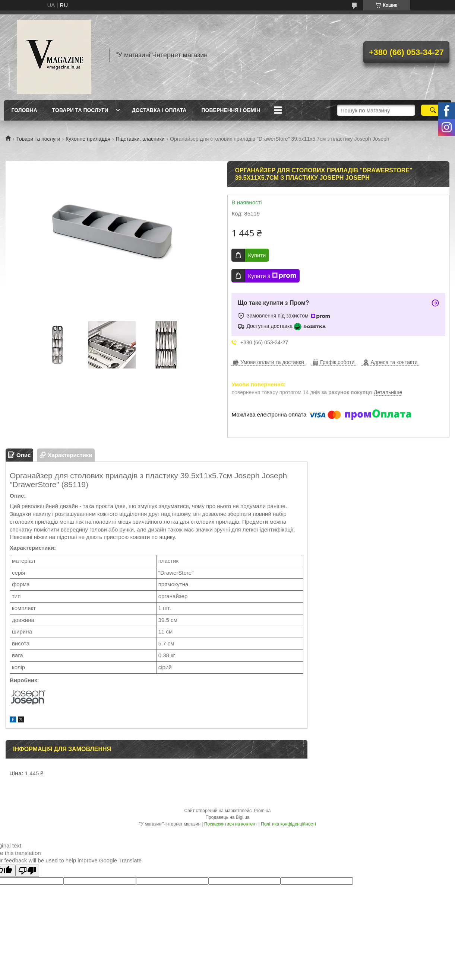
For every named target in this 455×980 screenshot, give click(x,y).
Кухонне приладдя (88, 139)
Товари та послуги (80, 110)
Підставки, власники (140, 139)
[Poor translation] (27, 871)
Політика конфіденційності (288, 824)
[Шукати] (433, 110)
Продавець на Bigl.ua (227, 817)
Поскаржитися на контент (231, 824)
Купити (257, 255)
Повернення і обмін (231, 110)
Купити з (272, 276)
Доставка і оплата (159, 110)
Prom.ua (262, 811)
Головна (24, 110)
